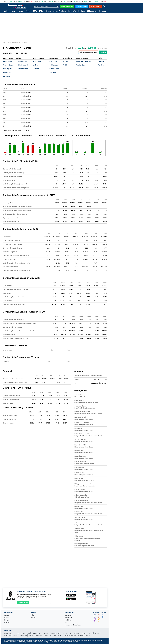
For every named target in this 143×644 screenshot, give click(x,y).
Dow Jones (46, 633)
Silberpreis (23, 635)
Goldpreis (84, 633)
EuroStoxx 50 (36, 633)
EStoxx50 (57, 1)
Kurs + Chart (8, 61)
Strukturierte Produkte (84, 61)
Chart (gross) (23, 61)
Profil (65, 65)
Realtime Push (23, 69)
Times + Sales (8, 65)
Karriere (7, 618)
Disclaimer (68, 620)
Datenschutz (69, 618)
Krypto (48, 11)
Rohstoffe (72, 11)
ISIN (16, 53)
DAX (35, 1)
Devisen (82, 11)
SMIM (23, 633)
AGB (66, 623)
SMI (5, 1)
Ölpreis (81, 635)
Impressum (68, 615)
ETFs (35, 11)
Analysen (36, 65)
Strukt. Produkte (60, 11)
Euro (45, 1)
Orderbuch (7, 72)
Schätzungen (54, 65)
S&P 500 (72, 633)
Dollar (90, 1)
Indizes (20, 11)
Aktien (6, 11)
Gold (68, 1)
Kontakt (7, 615)
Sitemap (7, 623)
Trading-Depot (81, 65)
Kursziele (36, 69)
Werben (33, 618)
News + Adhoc (37, 61)
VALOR (5, 53)
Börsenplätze (8, 69)
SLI (18, 633)
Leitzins (87, 635)
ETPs (41, 11)
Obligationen (92, 11)
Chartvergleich (23, 65)
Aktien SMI (8, 633)
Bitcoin (78, 1)
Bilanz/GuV (53, 61)
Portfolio (101, 61)
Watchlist (101, 65)
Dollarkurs (7, 635)
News (13, 11)
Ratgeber (103, 11)
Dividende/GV (54, 69)
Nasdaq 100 (55, 633)
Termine (66, 61)
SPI (14, 1)
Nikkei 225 (64, 633)
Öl (100, 1)
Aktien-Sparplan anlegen (89, 52)
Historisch (7, 76)
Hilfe (32, 615)
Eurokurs (15, 635)
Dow (24, 1)
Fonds (28, 11)
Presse (6, 620)
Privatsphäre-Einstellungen (73, 625)
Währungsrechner (71, 635)
